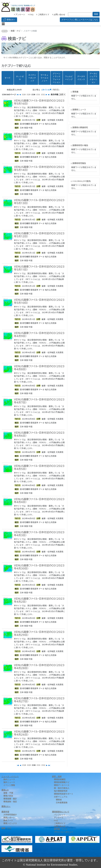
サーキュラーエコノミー (44, 78)
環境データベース (62, 785)
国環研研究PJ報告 (80, 145)
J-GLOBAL (82, 181)
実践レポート (9, 818)
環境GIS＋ (9, 20)
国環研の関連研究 (80, 128)
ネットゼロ (20, 78)
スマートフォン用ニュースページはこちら (80, 20)
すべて (8, 78)
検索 (96, 14)
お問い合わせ (59, 15)
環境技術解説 (60, 779)
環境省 (59, 800)
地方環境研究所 (61, 791)
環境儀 (75, 92)
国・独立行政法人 (62, 788)
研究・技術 (57, 776)
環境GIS (5, 790)
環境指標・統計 (10, 799)
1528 (24, 95)
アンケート (20, 15)
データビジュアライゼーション (93, 78)
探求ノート (8, 820)
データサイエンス (81, 78)
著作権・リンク (61, 829)
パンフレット (60, 815)
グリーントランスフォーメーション (57, 78)
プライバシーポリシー (64, 832)
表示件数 (55, 95)
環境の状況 (8, 796)
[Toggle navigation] (3, 24)
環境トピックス (10, 823)
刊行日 (56, 90)
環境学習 (5, 812)
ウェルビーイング (69, 78)
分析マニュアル (61, 797)
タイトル (46, 90)
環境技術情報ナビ (62, 782)
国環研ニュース (79, 110)
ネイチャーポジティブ (32, 78)
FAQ (31, 15)
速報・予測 (8, 793)
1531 (38, 95)
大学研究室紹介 (10, 815)
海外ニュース (9, 782)
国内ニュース (9, 779)
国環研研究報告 (79, 163)
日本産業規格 (62, 803)
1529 (28, 95)
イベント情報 (9, 785)
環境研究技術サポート (64, 794)
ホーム (5, 31)
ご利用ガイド (43, 15)
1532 (43, 95)
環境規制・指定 (10, 802)
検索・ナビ (16, 31)
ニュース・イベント (10, 776)
